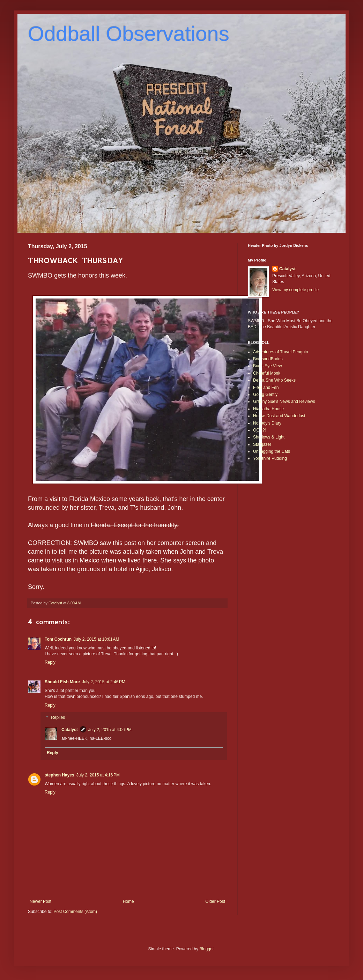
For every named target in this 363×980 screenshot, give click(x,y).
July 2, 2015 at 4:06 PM (110, 730)
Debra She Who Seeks (274, 380)
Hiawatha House (268, 409)
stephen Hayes (60, 775)
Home (128, 901)
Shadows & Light (269, 437)
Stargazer (262, 444)
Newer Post (40, 901)
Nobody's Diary (267, 423)
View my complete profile (295, 290)
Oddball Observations (129, 34)
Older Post (215, 901)
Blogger (206, 949)
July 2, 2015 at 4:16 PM (98, 775)
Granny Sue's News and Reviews (284, 401)
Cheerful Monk (267, 373)
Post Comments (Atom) (75, 912)
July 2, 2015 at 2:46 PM (104, 682)
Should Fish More (62, 682)
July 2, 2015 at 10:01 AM (96, 639)
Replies (58, 718)
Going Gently (265, 395)
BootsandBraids (268, 359)
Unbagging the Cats (272, 451)
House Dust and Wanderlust (279, 416)
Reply (50, 662)
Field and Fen (266, 388)
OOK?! (260, 430)
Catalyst (70, 730)
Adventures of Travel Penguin (280, 352)
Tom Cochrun (58, 639)
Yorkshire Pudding (270, 458)
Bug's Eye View (268, 366)
